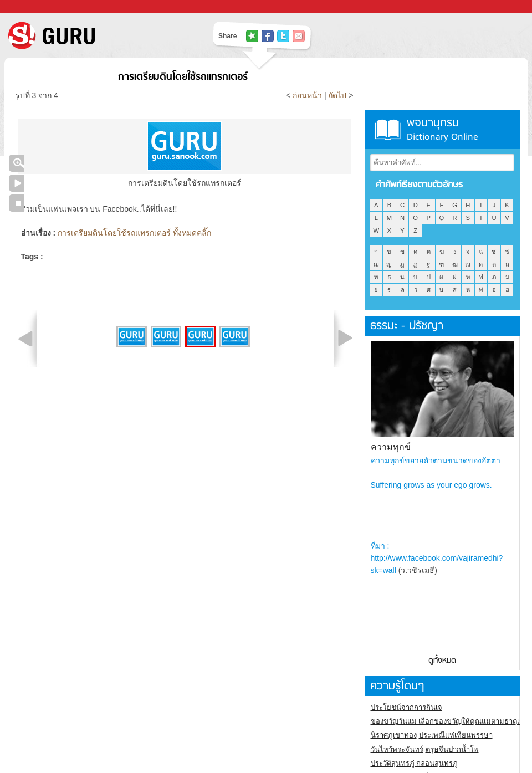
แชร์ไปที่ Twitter (283, 36)
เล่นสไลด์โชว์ (16, 183)
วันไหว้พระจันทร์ (397, 749)
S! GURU (97, 35)
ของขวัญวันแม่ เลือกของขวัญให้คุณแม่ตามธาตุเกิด (450, 721)
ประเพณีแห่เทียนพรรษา (456, 735)
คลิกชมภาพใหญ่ (16, 163)
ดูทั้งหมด (442, 661)
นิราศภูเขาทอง (394, 735)
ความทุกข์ (391, 447)
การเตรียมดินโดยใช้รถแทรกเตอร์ (183, 77)
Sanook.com (33, 7)
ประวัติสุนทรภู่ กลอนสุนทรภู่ (415, 763)
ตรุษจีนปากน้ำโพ (452, 749)
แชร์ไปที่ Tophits (252, 36)
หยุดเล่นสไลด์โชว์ (16, 203)
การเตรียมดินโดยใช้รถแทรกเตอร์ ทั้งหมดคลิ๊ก (134, 233)
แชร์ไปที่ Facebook (268, 36)
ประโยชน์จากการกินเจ (406, 707)
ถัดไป (337, 95)
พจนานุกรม (442, 129)
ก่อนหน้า (308, 95)
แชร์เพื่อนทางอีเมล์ (299, 36)
